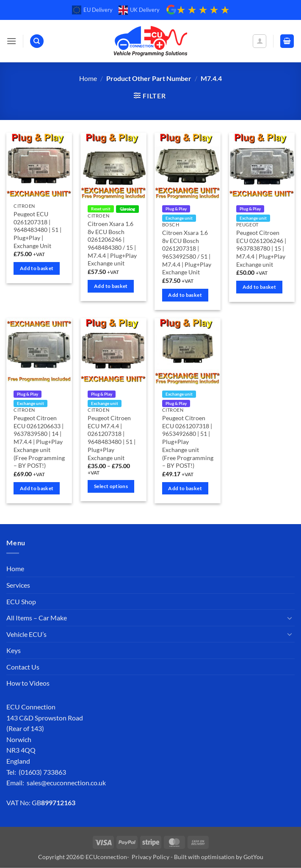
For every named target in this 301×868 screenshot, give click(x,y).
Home (88, 78)
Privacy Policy (150, 857)
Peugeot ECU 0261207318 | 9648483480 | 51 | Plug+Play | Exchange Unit (37, 230)
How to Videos (28, 683)
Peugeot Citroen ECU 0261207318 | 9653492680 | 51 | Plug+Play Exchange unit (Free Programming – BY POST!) (188, 442)
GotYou (253, 857)
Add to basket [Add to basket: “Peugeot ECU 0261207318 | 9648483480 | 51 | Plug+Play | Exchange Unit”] (37, 268)
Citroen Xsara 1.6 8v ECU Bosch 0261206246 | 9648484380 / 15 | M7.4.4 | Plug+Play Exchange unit (112, 244)
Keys (14, 650)
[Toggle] (290, 618)
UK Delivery (139, 10)
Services (18, 585)
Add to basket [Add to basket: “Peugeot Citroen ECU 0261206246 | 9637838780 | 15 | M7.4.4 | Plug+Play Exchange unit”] (260, 287)
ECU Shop (21, 601)
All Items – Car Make (37, 618)
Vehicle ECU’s (26, 634)
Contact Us (23, 667)
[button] (11, 41)
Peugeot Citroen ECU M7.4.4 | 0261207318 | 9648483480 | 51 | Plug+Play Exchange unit (112, 438)
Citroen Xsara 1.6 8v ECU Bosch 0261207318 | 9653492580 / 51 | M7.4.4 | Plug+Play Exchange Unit (187, 253)
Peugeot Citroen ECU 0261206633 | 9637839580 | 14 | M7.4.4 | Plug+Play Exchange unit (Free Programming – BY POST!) (39, 442)
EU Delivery (92, 10)
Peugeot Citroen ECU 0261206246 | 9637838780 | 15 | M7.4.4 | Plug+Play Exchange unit (261, 248)
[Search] (37, 41)
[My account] (260, 41)
